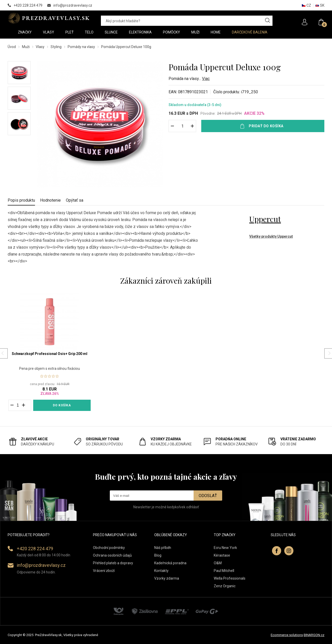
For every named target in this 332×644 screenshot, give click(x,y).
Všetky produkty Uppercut (271, 236)
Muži (26, 47)
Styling (56, 47)
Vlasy (40, 47)
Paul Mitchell (224, 571)
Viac (206, 79)
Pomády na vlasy (81, 47)
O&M (218, 563)
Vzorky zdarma (167, 578)
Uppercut (265, 219)
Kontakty (161, 571)
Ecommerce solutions (287, 635)
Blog (158, 555)
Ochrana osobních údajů (112, 555)
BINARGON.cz (314, 635)
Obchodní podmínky (109, 548)
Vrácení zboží (104, 571)
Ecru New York (225, 548)
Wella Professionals (230, 578)
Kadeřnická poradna (170, 563)
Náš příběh (163, 548)
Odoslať (208, 496)
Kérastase (222, 555)
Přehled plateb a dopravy (113, 563)
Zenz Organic (225, 586)
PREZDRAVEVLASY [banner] (49, 18)
